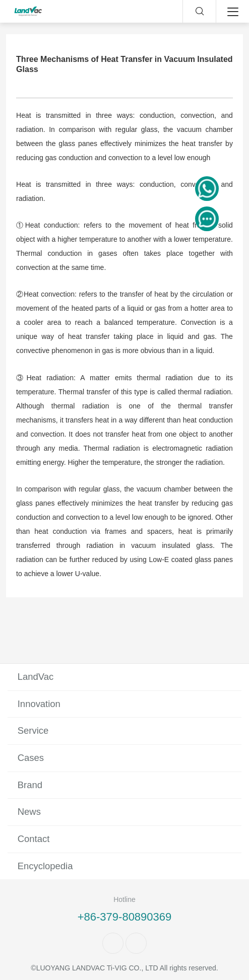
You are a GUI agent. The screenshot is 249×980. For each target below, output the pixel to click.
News (29, 812)
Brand (30, 785)
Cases (31, 758)
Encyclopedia (45, 866)
